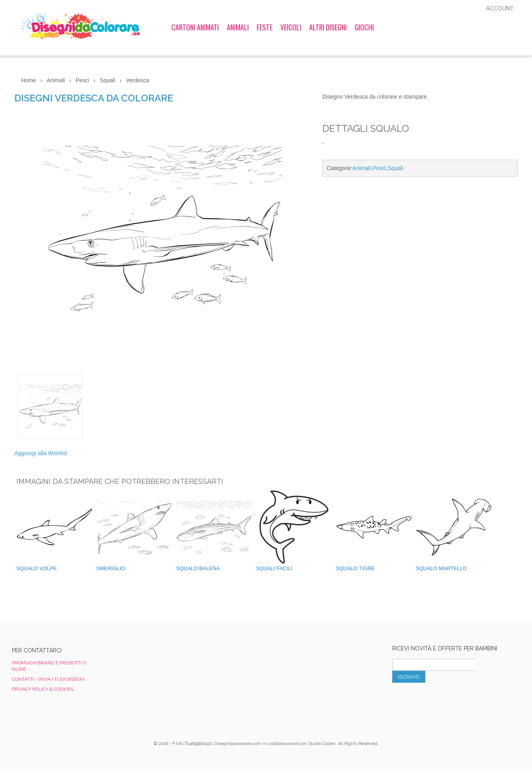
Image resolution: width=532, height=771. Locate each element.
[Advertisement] (420, 250)
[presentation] (453, 700)
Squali (396, 168)
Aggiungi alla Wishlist (41, 453)
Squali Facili (274, 568)
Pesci (379, 168)
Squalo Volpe (37, 568)
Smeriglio (111, 568)
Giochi (364, 27)
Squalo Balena (198, 568)
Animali (238, 27)
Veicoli (291, 27)
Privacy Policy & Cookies (43, 689)
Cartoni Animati (195, 27)
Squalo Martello (441, 568)
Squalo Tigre (355, 568)
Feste (265, 27)
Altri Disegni (328, 27)
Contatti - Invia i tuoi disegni (48, 679)
